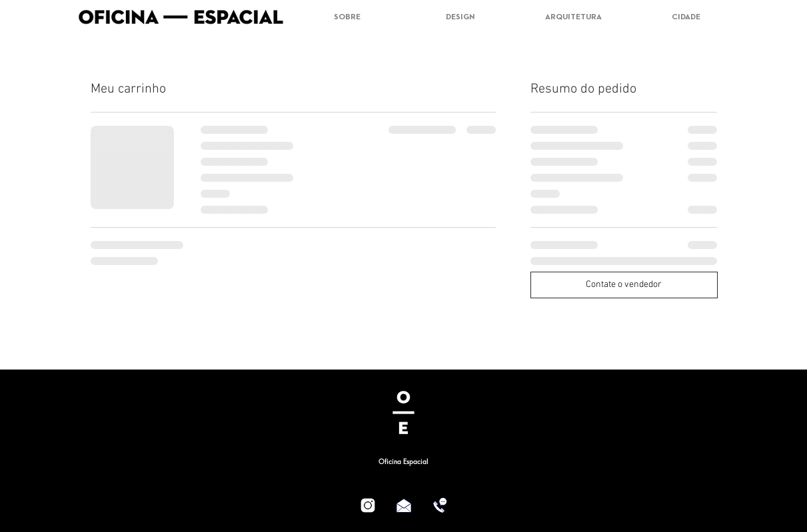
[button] (725, 14)
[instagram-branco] (368, 505)
